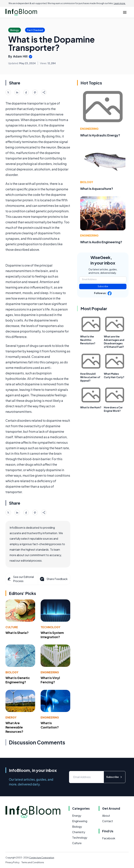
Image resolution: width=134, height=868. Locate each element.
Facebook (109, 838)
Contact (108, 821)
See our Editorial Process (20, 579)
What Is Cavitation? (50, 725)
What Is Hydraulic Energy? (100, 135)
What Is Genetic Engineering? (18, 680)
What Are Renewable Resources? (14, 727)
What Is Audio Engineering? (101, 242)
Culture (12, 627)
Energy (11, 717)
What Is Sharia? (17, 633)
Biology (12, 672)
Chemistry (79, 832)
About (106, 816)
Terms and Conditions (33, 862)
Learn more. (120, 3)
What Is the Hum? (91, 407)
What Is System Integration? (52, 635)
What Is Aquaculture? (97, 189)
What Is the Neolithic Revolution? (88, 340)
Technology (50, 627)
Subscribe (103, 286)
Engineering (50, 672)
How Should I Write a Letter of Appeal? (90, 377)
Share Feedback (53, 579)
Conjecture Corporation (42, 858)
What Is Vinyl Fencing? (50, 680)
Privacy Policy (12, 862)
